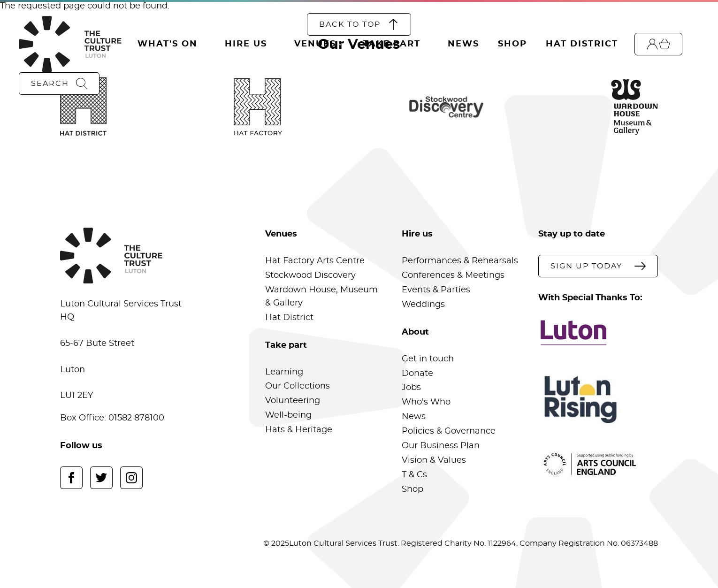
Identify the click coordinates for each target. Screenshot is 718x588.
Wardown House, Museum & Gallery (321, 297)
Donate (417, 374)
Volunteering (293, 401)
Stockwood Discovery (310, 275)
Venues (315, 44)
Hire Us (246, 44)
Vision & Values (434, 460)
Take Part (392, 44)
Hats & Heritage (299, 430)
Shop (512, 44)
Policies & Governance (449, 431)
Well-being (288, 415)
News (463, 44)
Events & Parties (436, 290)
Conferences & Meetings (453, 275)
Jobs (411, 388)
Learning (284, 372)
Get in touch (428, 359)
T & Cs (414, 475)
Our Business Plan (441, 446)
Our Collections (298, 386)
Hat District (582, 44)
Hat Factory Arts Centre (315, 261)
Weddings (423, 305)
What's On (168, 44)
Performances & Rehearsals (460, 261)
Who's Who (426, 402)
